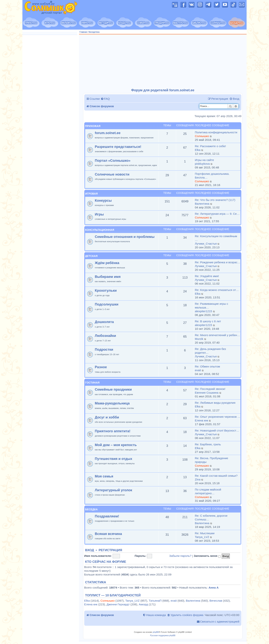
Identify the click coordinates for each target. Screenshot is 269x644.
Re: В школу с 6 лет (208, 321)
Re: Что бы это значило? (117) (215, 200)
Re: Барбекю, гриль (208, 444)
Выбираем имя (108, 277)
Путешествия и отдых (114, 459)
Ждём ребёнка (107, 263)
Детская (91, 256)
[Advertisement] (163, 61)
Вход (90, 550)
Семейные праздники (113, 389)
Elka (198, 150)
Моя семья (104, 476)
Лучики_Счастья (206, 244)
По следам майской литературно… (208, 491)
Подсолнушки (107, 304)
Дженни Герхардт (118, 604)
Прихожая (93, 126)
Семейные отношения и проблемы (125, 237)
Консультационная (100, 230)
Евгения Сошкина (207, 393)
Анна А (214, 588)
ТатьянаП (155, 601)
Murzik (199, 339)
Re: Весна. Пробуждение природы (211, 460)
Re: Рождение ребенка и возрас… (218, 262)
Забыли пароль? (180, 556)
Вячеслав (216, 601)
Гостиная (92, 383)
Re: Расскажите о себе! (210, 146)
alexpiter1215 (203, 311)
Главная (83, 32)
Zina (198, 479)
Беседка (91, 509)
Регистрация (110, 550)
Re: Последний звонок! (210, 389)
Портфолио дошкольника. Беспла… (212, 176)
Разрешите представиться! (118, 147)
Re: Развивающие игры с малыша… (211, 306)
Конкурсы (103, 200)
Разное (101, 367)
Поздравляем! (107, 516)
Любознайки (106, 336)
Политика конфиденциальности (216, 132)
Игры (99, 214)
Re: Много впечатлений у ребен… (217, 335)
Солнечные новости (112, 174)
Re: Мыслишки (205, 533)
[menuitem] (105, 99)
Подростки (104, 349)
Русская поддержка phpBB (163, 635)
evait (198, 370)
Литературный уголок (114, 490)
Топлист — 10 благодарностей (113, 595)
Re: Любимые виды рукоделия (215, 403)
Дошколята (104, 322)
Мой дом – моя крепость (116, 445)
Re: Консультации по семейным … (216, 238)
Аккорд (143, 604)
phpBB (156, 632)
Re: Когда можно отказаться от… (217, 290)
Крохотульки (106, 290)
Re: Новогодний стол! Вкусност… (217, 430)
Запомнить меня (207, 556)
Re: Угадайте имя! (207, 276)
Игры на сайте (204, 160)
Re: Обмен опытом (207, 366)
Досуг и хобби (107, 417)
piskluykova (202, 164)
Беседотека (94, 32)
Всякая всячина (108, 534)
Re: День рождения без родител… (210, 351)
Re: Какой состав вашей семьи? (216, 476)
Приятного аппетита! (113, 431)
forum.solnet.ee (108, 133)
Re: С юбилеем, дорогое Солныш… (211, 517)
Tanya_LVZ (202, 537)
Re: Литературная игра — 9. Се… (217, 214)
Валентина (202, 204)
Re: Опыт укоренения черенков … (218, 417)
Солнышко (202, 136)
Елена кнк (201, 420)
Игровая (92, 194)
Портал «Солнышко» (113, 160)
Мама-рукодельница (112, 403)
